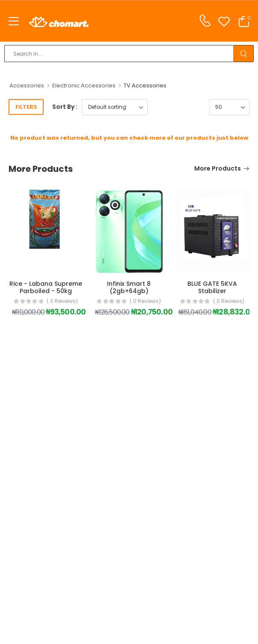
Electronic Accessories (84, 85)
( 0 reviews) (62, 301)
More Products (218, 169)
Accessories (27, 85)
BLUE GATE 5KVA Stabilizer (212, 287)
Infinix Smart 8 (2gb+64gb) (129, 287)
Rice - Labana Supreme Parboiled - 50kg (46, 287)
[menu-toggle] (14, 21)
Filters (26, 107)
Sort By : (65, 107)
